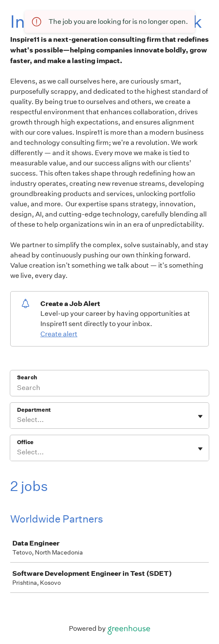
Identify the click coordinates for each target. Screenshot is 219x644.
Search (27, 377)
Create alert (59, 334)
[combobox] (18, 420)
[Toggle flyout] (200, 416)
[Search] (109, 389)
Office (25, 442)
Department (34, 410)
